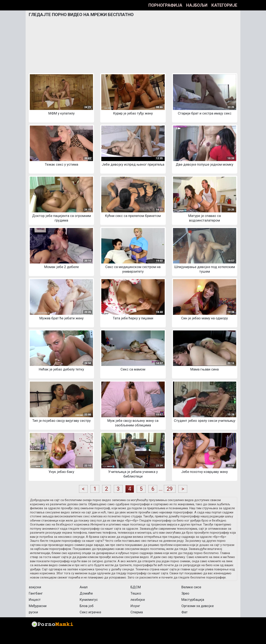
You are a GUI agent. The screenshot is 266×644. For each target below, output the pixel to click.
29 (170, 489)
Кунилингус (89, 600)
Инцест (35, 600)
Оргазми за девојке (198, 606)
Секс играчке (90, 612)
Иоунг (135, 606)
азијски (35, 587)
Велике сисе (191, 587)
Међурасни (38, 606)
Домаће (86, 593)
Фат (184, 612)
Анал (84, 587)
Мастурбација (193, 600)
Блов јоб (87, 606)
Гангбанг (36, 593)
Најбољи (197, 5)
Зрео (185, 593)
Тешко (136, 593)
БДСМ (136, 587)
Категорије (224, 5)
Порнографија (165, 5)
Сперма (137, 612)
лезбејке (138, 600)
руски (33, 612)
